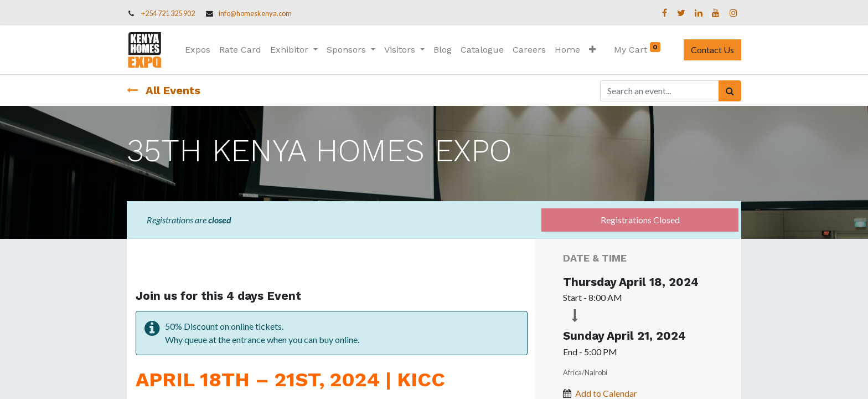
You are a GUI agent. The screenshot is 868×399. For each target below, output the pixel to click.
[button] (593, 50)
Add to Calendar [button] (606, 393)
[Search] (730, 91)
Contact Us (712, 50)
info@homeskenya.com (255, 13)
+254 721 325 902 (168, 13)
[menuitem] (198, 50)
